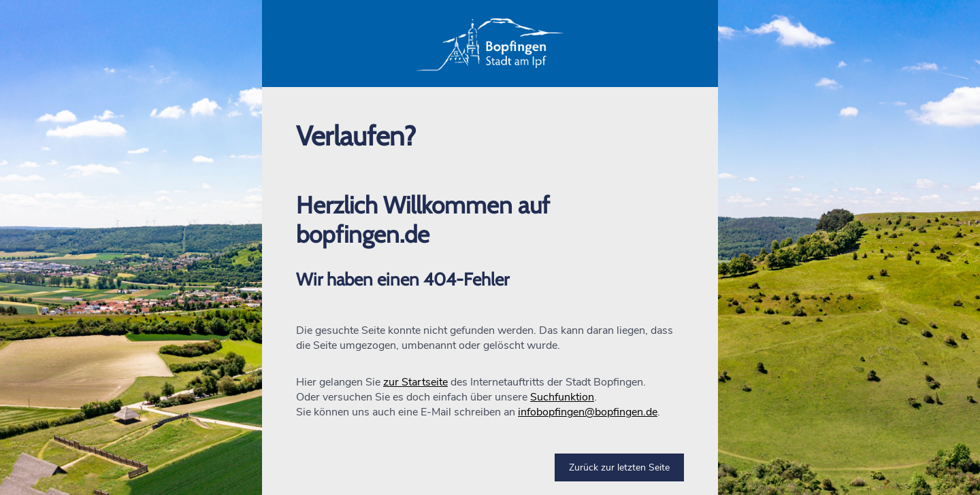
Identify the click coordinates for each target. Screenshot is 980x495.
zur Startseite (415, 382)
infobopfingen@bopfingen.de (588, 412)
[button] (490, 44)
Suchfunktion (562, 397)
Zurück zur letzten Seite (619, 467)
